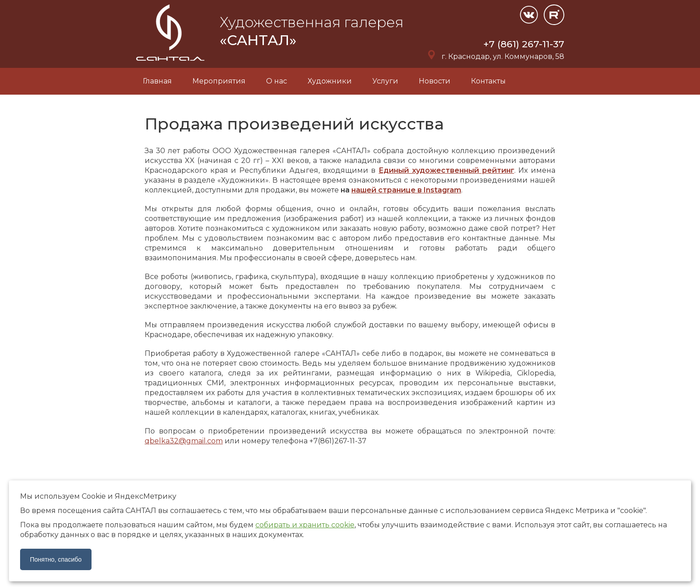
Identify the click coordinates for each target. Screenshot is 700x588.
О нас (277, 81)
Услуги (385, 81)
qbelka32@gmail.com (184, 441)
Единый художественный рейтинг (446, 170)
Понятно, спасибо (56, 559)
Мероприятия (219, 81)
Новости (435, 81)
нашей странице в (406, 190)
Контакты (488, 81)
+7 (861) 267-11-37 (524, 44)
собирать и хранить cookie (305, 525)
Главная (157, 81)
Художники (330, 81)
